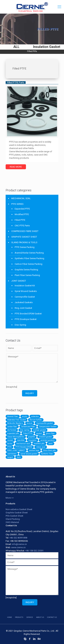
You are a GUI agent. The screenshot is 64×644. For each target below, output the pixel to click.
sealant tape (34, 450)
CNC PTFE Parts (22, 226)
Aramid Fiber (13, 416)
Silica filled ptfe (49, 450)
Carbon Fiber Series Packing (29, 264)
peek (51, 444)
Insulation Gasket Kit (25, 286)
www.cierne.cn (18, 547)
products (19, 617)
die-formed (12, 430)
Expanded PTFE (22, 209)
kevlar (10, 444)
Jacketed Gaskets (24, 302)
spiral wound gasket (29, 454)
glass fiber (50, 433)
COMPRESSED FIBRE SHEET (25, 231)
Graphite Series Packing (26, 270)
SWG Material (12, 522)
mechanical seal (23, 444)
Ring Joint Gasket (23, 308)
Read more (16, 167)
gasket (39, 433)
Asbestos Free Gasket (17, 420)
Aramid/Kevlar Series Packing (29, 253)
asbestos (35, 416)
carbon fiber (12, 427)
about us (40, 617)
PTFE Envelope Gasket (26, 319)
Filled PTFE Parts (16, 82)
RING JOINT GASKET (16, 450)
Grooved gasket (45, 437)
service (30, 617)
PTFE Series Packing (25, 247)
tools (19, 457)
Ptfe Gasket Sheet (14, 516)
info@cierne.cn (19, 544)
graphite (32, 437)
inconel (10, 440)
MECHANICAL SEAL (21, 198)
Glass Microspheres (16, 437)
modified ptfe (39, 444)
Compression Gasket (48, 427)
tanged (10, 457)
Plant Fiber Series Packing (27, 275)
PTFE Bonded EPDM (24, 447)
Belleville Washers (15, 423)
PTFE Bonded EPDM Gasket (28, 314)
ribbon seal (41, 447)
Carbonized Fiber (28, 427)
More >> (10, 498)
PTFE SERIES (17, 204)
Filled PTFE (20, 220)
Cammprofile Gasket (25, 297)
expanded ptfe (13, 433)
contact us (52, 617)
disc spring (25, 430)
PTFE (9, 447)
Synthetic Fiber (47, 454)
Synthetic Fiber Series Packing (29, 258)
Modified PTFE (22, 214)
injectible (21, 440)
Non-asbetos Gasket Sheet (19, 509)
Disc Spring (20, 325)
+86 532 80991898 (18, 538)
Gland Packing (13, 519)
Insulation (33, 440)
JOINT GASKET (19, 281)
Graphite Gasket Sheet (17, 513)
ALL (16, 47)
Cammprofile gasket (45, 423)
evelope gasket (40, 430)
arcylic (25, 416)
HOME (10, 617)
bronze (30, 423)
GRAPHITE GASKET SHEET (24, 237)
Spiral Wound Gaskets (26, 291)
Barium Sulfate (36, 420)
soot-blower (12, 454)
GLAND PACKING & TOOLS (24, 242)
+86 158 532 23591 (34, 551)
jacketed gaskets (48, 440)
